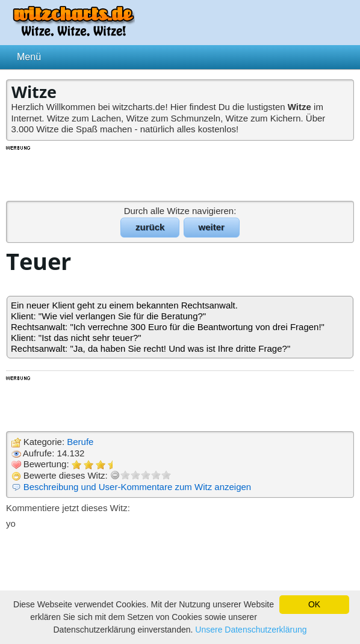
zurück (150, 227)
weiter (212, 227)
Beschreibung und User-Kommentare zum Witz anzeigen (138, 487)
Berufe (80, 442)
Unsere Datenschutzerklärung (251, 630)
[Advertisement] (180, 173)
